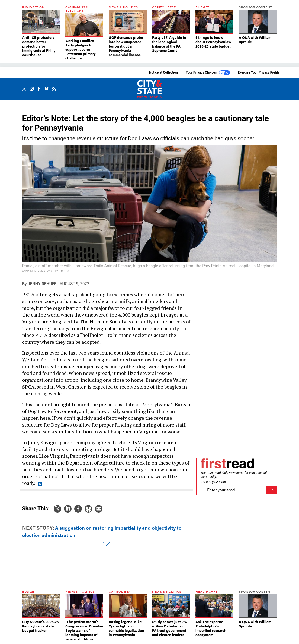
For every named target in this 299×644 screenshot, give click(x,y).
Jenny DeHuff (42, 284)
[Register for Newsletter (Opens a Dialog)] (271, 490)
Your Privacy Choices (208, 73)
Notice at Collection (163, 72)
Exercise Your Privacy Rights (259, 72)
